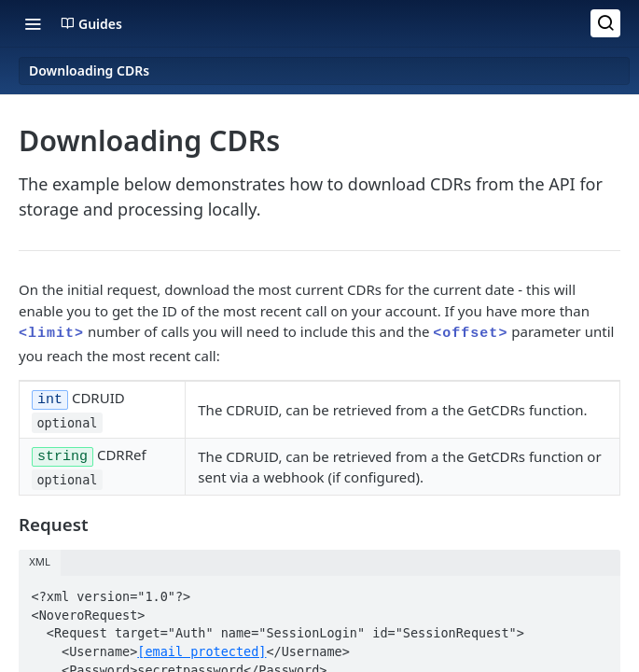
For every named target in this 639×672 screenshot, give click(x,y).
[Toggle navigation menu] (33, 23)
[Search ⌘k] (605, 23)
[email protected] (201, 643)
